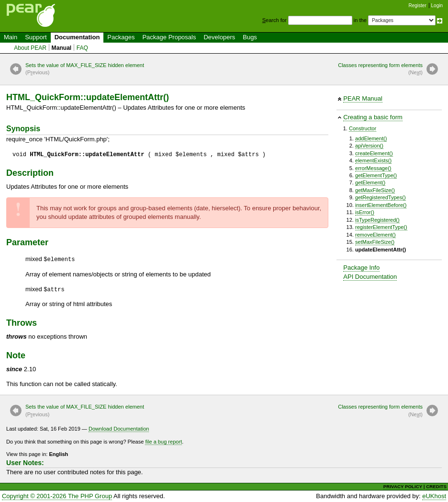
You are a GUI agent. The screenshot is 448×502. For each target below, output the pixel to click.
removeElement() (375, 235)
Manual (62, 48)
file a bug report (163, 442)
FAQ (82, 48)
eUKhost (434, 496)
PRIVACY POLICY (403, 486)
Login (437, 6)
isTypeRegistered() (377, 220)
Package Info (361, 268)
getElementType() (376, 175)
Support (36, 37)
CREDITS (436, 486)
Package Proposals (169, 37)
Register (418, 6)
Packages (121, 37)
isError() (365, 212)
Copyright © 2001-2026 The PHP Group (57, 496)
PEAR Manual (363, 98)
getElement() (370, 183)
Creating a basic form (373, 117)
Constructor (363, 128)
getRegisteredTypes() (381, 197)
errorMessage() (373, 168)
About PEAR (30, 48)
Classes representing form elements (380, 69)
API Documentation (370, 277)
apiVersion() (369, 146)
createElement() (374, 153)
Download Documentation (119, 429)
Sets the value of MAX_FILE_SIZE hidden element (85, 69)
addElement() (371, 138)
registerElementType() (381, 227)
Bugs (250, 37)
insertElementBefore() (381, 205)
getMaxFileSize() (375, 190)
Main (11, 37)
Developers (219, 37)
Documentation (77, 37)
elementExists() (373, 160)
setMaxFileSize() (375, 242)
